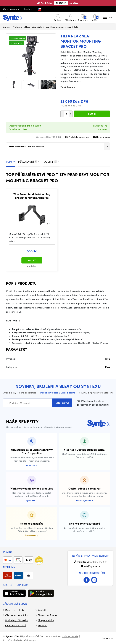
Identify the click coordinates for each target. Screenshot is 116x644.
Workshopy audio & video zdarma (58, 393)
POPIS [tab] (11, 162)
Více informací (68, 87)
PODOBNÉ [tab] (51, 162)
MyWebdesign (28, 640)
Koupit (92, 114)
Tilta (76, 27)
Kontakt (28, 9)
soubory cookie (70, 636)
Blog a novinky (46, 620)
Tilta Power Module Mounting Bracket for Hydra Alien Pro (32, 196)
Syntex (6, 27)
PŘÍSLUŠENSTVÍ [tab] (29, 162)
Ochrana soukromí (15, 625)
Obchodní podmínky (16, 615)
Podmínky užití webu (17, 620)
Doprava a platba (15, 610)
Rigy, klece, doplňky (54, 27)
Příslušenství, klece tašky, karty (27, 27)
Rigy (69, 27)
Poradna (43, 625)
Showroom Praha (47, 615)
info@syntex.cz (92, 566)
